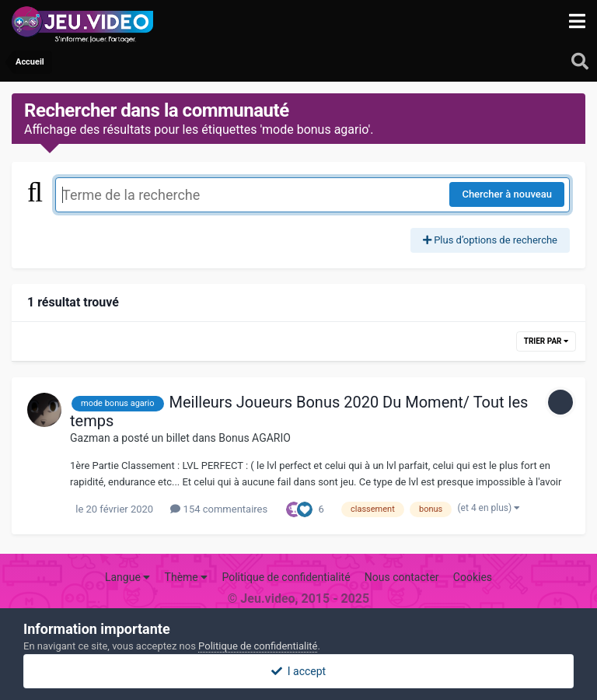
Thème (187, 577)
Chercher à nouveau (507, 194)
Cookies (473, 577)
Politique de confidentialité (286, 577)
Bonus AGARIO (255, 438)
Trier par (546, 341)
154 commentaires (219, 509)
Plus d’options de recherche (490, 240)
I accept (298, 671)
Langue (127, 577)
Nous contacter (402, 577)
